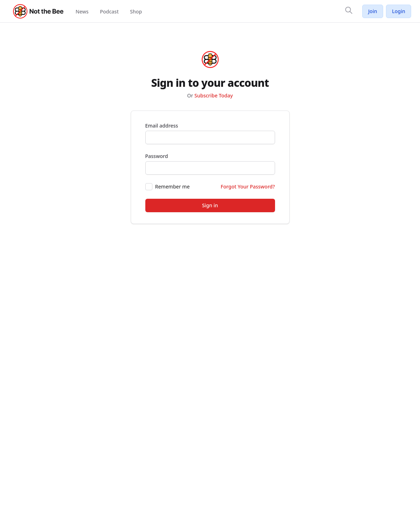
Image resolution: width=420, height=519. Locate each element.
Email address (162, 126)
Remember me (173, 187)
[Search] (349, 10)
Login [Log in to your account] (399, 11)
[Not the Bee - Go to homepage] (38, 11)
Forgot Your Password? (248, 187)
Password (157, 156)
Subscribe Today (213, 95)
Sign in (210, 205)
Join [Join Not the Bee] (373, 11)
